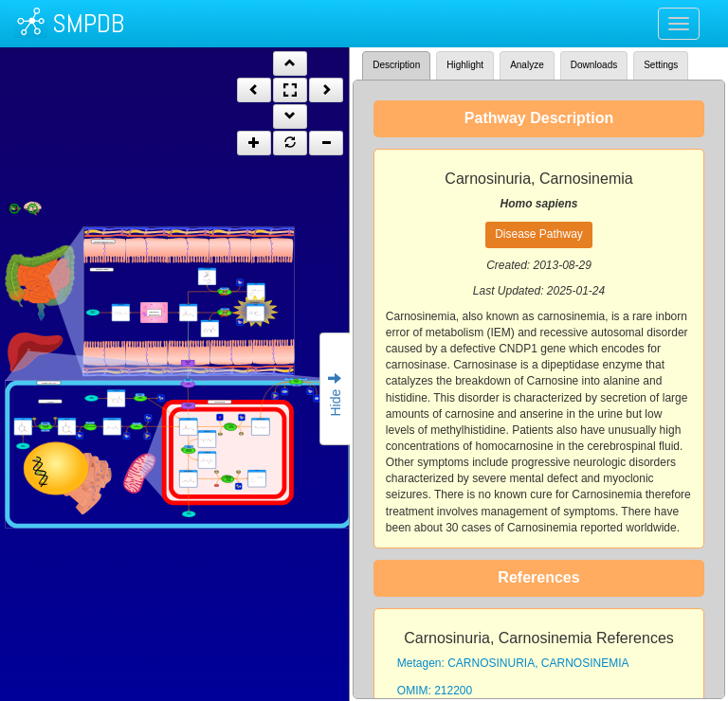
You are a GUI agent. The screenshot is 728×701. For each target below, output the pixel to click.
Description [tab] (396, 65)
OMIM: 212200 (435, 691)
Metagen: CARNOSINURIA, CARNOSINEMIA (513, 663)
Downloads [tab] (594, 65)
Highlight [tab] (465, 65)
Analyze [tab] (527, 65)
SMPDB (88, 23)
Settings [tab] (661, 65)
